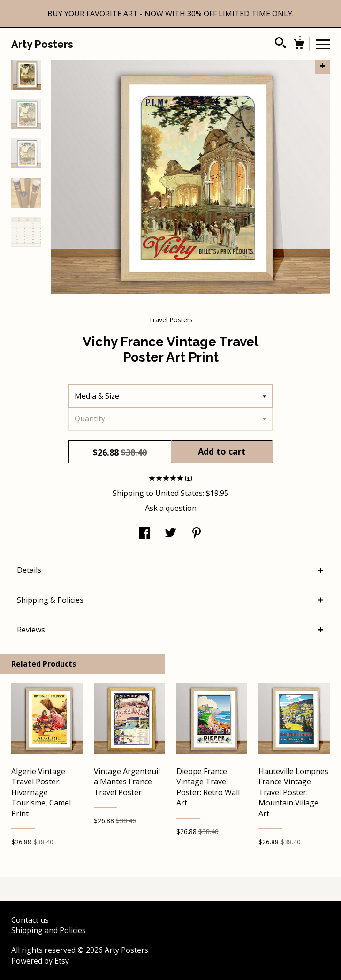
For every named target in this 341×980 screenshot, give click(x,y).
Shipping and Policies (49, 930)
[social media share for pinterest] (197, 534)
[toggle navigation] (323, 44)
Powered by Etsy (40, 961)
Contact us (30, 920)
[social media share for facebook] (144, 534)
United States (179, 493)
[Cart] (299, 45)
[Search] (280, 44)
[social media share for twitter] (170, 534)
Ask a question (171, 508)
